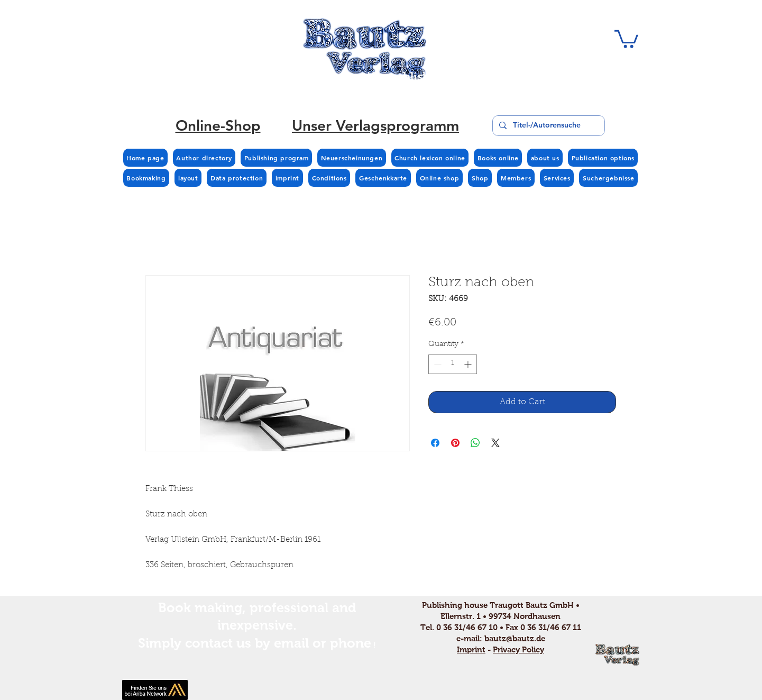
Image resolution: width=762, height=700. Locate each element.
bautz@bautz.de (515, 638)
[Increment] (469, 364)
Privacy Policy (518, 649)
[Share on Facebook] (435, 443)
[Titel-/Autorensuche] (548, 126)
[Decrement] (437, 364)
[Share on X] (495, 443)
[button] (626, 38)
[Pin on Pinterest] (455, 443)
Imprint (471, 649)
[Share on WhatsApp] (475, 443)
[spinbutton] (453, 364)
